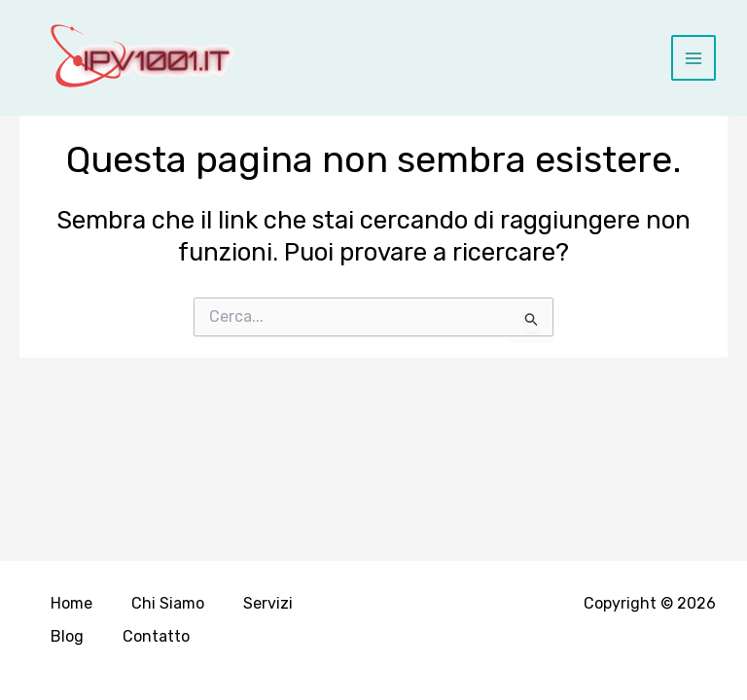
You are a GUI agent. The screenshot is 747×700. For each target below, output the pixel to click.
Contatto (156, 636)
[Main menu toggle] (694, 58)
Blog (67, 636)
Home (71, 603)
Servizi (268, 603)
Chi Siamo (168, 603)
